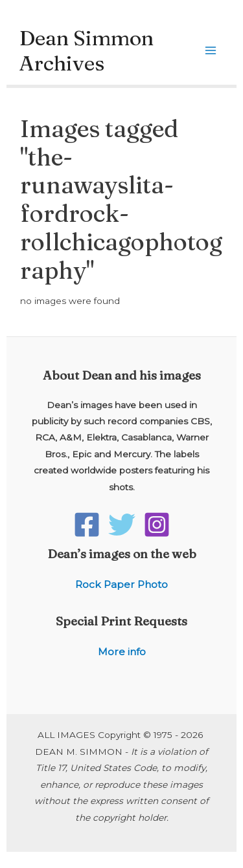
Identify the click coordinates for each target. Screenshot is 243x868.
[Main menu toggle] (211, 51)
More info (122, 652)
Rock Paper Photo (121, 584)
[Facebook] (87, 525)
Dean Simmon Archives (87, 50)
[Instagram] (157, 525)
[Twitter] (122, 525)
